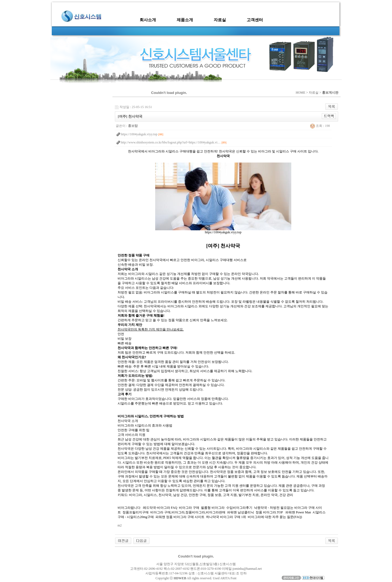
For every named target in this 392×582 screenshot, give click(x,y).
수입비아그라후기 (239, 508)
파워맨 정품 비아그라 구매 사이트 (180, 517)
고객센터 (255, 20)
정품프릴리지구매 (136, 512)
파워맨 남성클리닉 (241, 512)
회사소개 (148, 20)
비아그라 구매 (189, 508)
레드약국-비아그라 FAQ (160, 508)
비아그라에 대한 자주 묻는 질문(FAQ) (275, 517)
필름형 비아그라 (213, 508)
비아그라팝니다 (129, 508)
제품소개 (185, 20)
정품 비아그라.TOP (269, 512)
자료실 (220, 20)
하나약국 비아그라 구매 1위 (226, 517)
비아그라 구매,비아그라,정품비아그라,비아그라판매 (188, 512)
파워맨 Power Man (298, 512)
